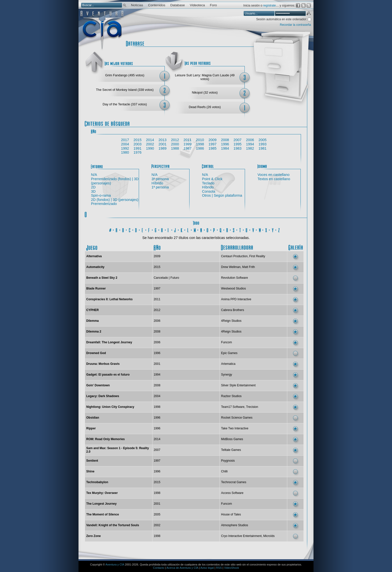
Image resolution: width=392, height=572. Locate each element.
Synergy (226, 375)
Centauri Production (234, 256)
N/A (94, 175)
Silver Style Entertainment (238, 385)
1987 (187, 148)
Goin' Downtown (98, 385)
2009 (212, 140)
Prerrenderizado (104, 204)
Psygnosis (228, 461)
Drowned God (96, 353)
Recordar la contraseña (295, 25)
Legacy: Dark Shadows (103, 396)
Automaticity (95, 267)
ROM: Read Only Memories (105, 439)
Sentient (92, 461)
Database (177, 5)
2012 (175, 140)
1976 (137, 152)
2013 (162, 140)
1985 (212, 148)
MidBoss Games (232, 439)
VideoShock (231, 568)
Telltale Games (231, 450)
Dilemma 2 (94, 332)
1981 (262, 148)
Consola (209, 191)
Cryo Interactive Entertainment (241, 536)
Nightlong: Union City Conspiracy (110, 407)
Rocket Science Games (237, 418)
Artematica (228, 364)
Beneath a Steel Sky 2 (102, 278)
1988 (175, 148)
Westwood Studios (233, 289)
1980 (125, 152)
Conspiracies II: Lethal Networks (109, 299)
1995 (237, 144)
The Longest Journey (101, 504)
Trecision (252, 407)
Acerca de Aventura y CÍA (182, 568)
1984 (225, 148)
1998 (200, 144)
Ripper (91, 428)
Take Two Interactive (235, 428)
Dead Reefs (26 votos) (205, 107)
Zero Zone (93, 536)
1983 (237, 148)
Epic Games (229, 353)
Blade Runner (96, 289)
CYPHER (92, 310)
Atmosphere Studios (234, 525)
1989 (162, 148)
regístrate (270, 6)
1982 (250, 148)
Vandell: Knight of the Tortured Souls (113, 525)
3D (93, 191)
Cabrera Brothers (232, 310)
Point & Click (212, 179)
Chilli (224, 471)
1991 (137, 148)
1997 (212, 144)
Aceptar (308, 14)
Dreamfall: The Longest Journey (109, 342)
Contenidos (157, 5)
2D (93, 187)
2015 (137, 140)
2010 (200, 140)
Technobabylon (97, 482)
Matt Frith (249, 267)
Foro (213, 5)
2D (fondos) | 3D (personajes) (115, 200)
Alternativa (94, 256)
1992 (125, 148)
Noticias (137, 5)
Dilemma (92, 321)
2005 (262, 140)
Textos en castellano (274, 179)
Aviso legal (207, 568)
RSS (219, 568)
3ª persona (160, 179)
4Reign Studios (231, 321)
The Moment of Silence (103, 514)
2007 (237, 140)
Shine (90, 471)
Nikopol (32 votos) (205, 92)
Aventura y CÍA (115, 564)
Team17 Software (233, 407)
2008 (225, 140)
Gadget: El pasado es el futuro (108, 375)
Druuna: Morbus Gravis (103, 364)
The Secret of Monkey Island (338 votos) (125, 90)
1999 (187, 144)
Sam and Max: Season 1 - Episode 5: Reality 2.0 (118, 450)
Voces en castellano (273, 175)
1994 (250, 144)
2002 (150, 144)
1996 (225, 144)
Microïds (269, 536)
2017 (125, 140)
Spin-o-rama (101, 195)
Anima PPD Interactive (236, 299)
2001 (162, 144)
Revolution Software (234, 278)
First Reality (257, 256)
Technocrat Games (234, 482)
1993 (262, 144)
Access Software (232, 493)
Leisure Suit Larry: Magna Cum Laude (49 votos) (205, 77)
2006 (250, 140)
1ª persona (160, 187)
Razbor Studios (231, 396)
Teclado (208, 183)
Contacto (159, 568)
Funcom (226, 342)
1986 (200, 148)
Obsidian (93, 418)
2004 (125, 144)
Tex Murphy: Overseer (102, 493)
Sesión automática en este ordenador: (282, 19)
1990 (150, 148)
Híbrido (157, 183)
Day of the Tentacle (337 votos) (125, 104)
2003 (137, 144)
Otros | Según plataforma (222, 195)
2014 (150, 140)
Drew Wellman (231, 267)
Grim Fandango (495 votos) (125, 75)
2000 (175, 144)
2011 (187, 140)
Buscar (125, 5)
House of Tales (231, 514)
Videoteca (197, 5)
